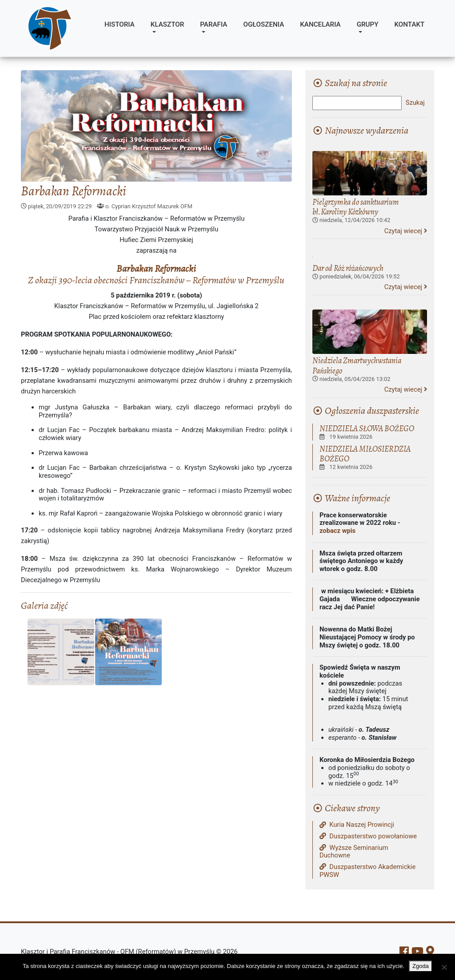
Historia (120, 24)
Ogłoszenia (263, 24)
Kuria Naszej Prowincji (357, 825)
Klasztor (167, 24)
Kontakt (409, 24)
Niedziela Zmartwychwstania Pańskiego (357, 365)
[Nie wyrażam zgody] (444, 967)
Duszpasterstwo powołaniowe (368, 836)
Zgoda (421, 966)
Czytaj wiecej (406, 231)
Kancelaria (320, 24)
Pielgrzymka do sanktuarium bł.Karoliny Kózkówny (356, 207)
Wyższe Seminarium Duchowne (354, 852)
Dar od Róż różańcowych (348, 268)
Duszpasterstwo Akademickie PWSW (367, 871)
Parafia (214, 24)
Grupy (368, 24)
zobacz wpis (337, 531)
